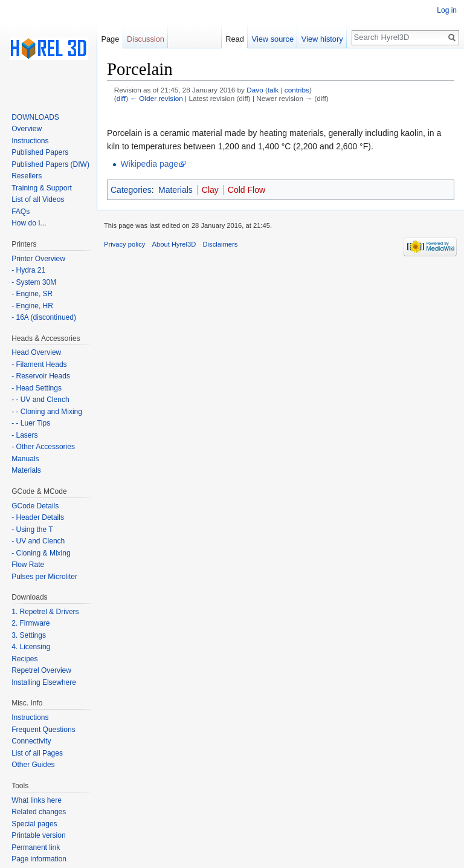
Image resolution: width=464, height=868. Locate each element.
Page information (39, 859)
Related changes (39, 812)
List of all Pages (37, 753)
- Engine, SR (32, 294)
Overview (27, 129)
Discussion (146, 39)
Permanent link (36, 847)
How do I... (29, 223)
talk (273, 90)
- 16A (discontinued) (44, 317)
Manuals (25, 459)
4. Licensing (31, 647)
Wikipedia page (149, 164)
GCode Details (35, 506)
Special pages (34, 824)
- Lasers (24, 435)
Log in (447, 10)
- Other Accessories (43, 447)
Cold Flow (246, 190)
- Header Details (38, 517)
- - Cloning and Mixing (47, 412)
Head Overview (36, 352)
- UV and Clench (38, 541)
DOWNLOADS (35, 117)
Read (235, 39)
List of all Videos (38, 199)
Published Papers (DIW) (50, 164)
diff (121, 98)
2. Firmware (31, 623)
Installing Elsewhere (44, 682)
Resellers (27, 176)
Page (110, 39)
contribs (297, 90)
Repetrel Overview (41, 670)
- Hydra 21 (28, 270)
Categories (131, 190)
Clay (210, 190)
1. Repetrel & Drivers (45, 612)
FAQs (21, 212)
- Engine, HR (32, 306)
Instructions (30, 141)
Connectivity (31, 741)
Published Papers (40, 152)
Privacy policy (124, 244)
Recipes (24, 659)
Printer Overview (38, 259)
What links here (37, 800)
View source (273, 39)
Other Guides (33, 765)
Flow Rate (28, 565)
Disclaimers (221, 244)
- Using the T (32, 530)
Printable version (38, 835)
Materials (176, 190)
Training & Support (42, 188)
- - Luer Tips (31, 423)
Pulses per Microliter (44, 577)
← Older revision (156, 98)
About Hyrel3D (174, 244)
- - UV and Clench (40, 400)
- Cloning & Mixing (41, 553)
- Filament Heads (39, 364)
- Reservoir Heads (41, 376)
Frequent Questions (43, 730)
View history (322, 39)
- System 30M (34, 282)
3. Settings (29, 635)
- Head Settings (37, 388)
